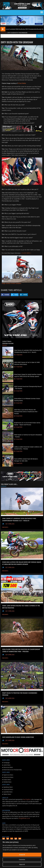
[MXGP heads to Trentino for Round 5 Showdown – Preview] (8, 440)
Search (41, 38)
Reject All (22, 864)
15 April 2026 (18, 454)
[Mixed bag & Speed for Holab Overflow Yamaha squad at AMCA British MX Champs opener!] (8, 379)
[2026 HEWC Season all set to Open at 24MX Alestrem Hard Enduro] (8, 367)
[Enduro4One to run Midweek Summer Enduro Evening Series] (8, 404)
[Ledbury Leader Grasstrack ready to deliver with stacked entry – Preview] (8, 452)
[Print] (22, 135)
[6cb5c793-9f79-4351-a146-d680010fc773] (22, 341)
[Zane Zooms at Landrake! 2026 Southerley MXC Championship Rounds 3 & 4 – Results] (8, 355)
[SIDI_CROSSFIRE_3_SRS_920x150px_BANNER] (22, 12)
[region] (22, 854)
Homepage (3, 36)
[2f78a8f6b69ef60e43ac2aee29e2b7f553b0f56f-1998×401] (22, 759)
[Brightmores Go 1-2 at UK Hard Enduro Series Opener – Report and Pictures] (8, 428)
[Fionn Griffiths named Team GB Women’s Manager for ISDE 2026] (8, 464)
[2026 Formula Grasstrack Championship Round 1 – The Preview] (8, 392)
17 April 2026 (18, 358)
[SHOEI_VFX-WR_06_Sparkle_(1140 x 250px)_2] (22, 483)
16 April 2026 (18, 394)
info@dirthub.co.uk (24, 821)
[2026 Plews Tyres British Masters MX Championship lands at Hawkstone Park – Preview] (8, 416)
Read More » (9, 530)
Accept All (22, 855)
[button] (42, 15)
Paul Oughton (27, 803)
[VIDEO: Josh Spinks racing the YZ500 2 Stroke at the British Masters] (22, 592)
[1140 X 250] (22, 28)
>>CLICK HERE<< (26, 256)
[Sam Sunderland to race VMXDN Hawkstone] (22, 723)
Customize (22, 860)
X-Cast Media (22, 86)
